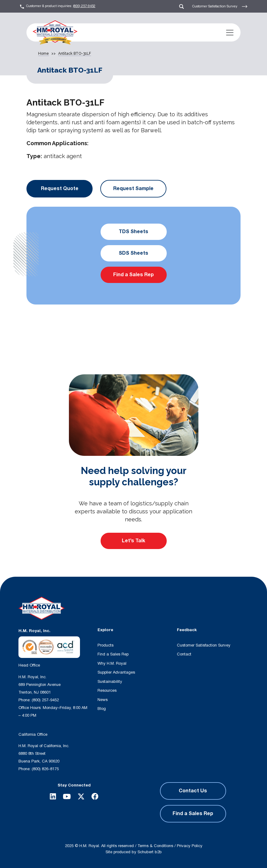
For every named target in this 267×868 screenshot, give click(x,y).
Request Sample (133, 189)
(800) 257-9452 (84, 6)
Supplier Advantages (116, 672)
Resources (107, 691)
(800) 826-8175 (45, 769)
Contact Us (193, 791)
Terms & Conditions (155, 846)
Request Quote (60, 189)
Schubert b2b (150, 852)
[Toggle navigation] (230, 33)
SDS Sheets (133, 253)
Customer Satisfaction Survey (220, 6)
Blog (102, 709)
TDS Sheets (133, 232)
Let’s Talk (133, 541)
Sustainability (110, 682)
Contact (184, 654)
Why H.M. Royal (112, 663)
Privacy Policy (190, 846)
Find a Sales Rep (133, 275)
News (103, 700)
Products (106, 645)
